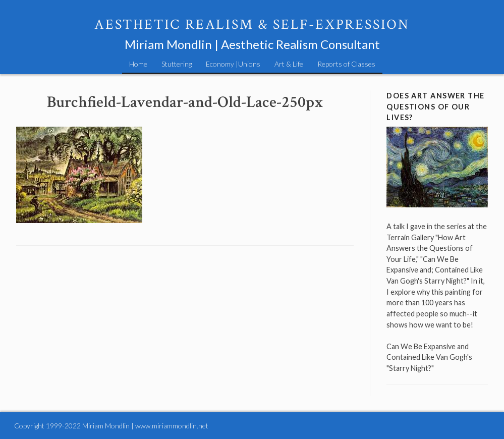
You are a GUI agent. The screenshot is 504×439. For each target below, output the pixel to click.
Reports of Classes (346, 64)
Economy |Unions (233, 64)
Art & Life (289, 64)
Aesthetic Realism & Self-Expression (252, 24)
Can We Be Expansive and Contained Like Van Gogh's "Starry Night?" (429, 357)
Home (138, 64)
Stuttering (177, 64)
